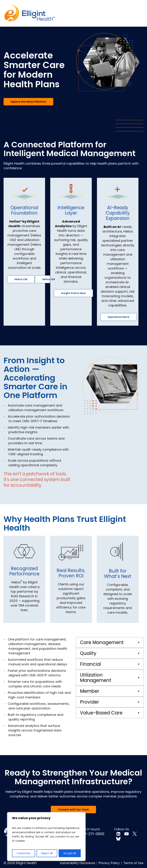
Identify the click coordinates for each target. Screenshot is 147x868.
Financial (90, 664)
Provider (90, 702)
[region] (46, 837)
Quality (88, 653)
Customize (24, 853)
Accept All (70, 853)
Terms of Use (133, 863)
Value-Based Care (101, 713)
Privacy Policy (109, 863)
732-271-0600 (92, 834)
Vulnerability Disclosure (77, 863)
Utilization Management (96, 678)
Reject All (47, 853)
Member (90, 691)
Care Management (102, 642)
